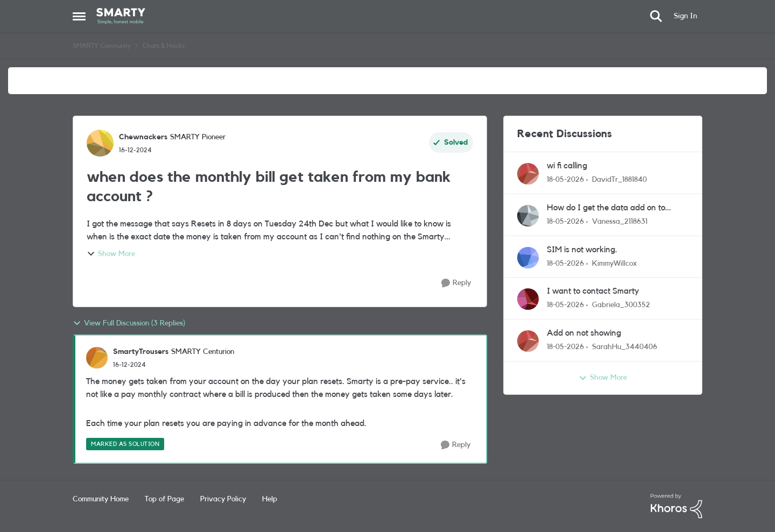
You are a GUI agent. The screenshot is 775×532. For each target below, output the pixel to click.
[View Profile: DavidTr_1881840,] (528, 174)
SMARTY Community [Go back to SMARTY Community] (102, 46)
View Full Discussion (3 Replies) (129, 323)
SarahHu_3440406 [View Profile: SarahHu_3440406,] (625, 347)
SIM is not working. (582, 250)
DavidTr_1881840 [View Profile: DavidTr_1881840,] (619, 180)
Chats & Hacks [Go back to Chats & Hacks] (164, 46)
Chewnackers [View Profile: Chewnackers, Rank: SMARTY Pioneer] (143, 137)
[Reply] (456, 283)
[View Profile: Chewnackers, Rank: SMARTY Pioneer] (100, 143)
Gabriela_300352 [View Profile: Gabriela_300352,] (621, 305)
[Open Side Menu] (79, 16)
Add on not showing (584, 333)
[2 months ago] (565, 180)
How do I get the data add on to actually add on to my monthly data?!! (617, 208)
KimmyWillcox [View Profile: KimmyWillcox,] (614, 263)
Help (270, 499)
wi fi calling (567, 166)
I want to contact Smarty (593, 291)
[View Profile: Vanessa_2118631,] (528, 216)
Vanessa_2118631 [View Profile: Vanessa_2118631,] (620, 222)
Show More (111, 254)
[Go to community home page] (121, 16)
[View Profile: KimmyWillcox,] (528, 258)
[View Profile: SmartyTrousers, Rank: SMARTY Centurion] (97, 358)
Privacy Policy (223, 499)
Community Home (101, 499)
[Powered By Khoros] (677, 506)
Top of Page (164, 499)
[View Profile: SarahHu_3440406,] (528, 341)
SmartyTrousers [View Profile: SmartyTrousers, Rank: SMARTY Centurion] (141, 352)
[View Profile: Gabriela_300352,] (528, 299)
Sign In (685, 16)
